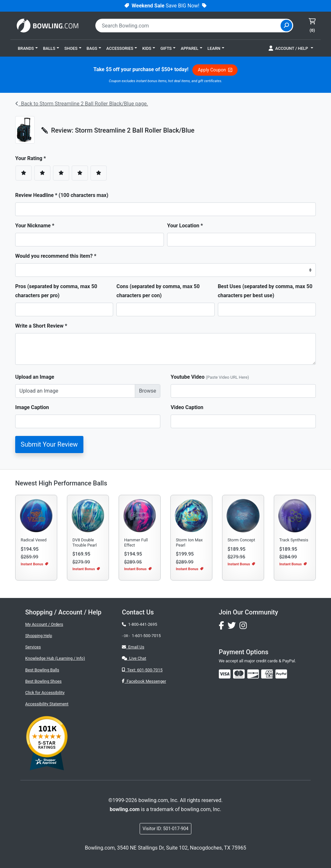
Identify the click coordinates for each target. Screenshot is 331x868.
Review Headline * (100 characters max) (62, 195)
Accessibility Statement (47, 704)
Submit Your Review (49, 444)
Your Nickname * (35, 226)
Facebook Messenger (144, 681)
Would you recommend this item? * (56, 256)
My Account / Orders (44, 624)
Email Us (133, 647)
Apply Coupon (215, 70)
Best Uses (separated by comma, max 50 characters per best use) (265, 291)
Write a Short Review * (41, 326)
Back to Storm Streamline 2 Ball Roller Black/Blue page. (82, 104)
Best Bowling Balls (42, 670)
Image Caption (32, 407)
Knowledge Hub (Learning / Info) (55, 658)
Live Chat (134, 658)
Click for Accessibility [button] (45, 693)
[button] (28, 48)
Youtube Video (210, 377)
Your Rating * (32, 158)
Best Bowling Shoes (43, 681)
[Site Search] (286, 26)
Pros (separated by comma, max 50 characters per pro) (56, 291)
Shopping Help (39, 636)
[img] (281, 674)
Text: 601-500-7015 (142, 670)
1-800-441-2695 (139, 624)
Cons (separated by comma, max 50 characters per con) (158, 291)
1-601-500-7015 (146, 636)
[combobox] (189, 26)
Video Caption (187, 407)
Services (33, 647)
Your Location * (185, 226)
